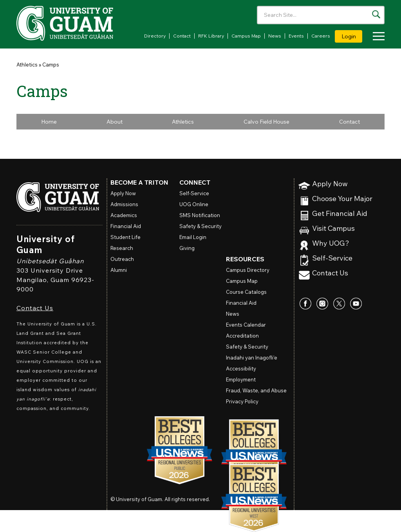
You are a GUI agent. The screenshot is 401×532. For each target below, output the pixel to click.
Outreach (122, 259)
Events (296, 36)
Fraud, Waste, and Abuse (256, 390)
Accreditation (242, 336)
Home (49, 122)
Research (122, 248)
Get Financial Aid (340, 214)
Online (194, 204)
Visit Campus (333, 229)
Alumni (119, 270)
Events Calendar (246, 325)
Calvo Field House (266, 122)
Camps (51, 65)
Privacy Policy (242, 401)
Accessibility (241, 368)
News (275, 36)
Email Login (193, 237)
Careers (321, 36)
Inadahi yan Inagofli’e (252, 358)
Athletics (27, 65)
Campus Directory (248, 270)
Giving (187, 248)
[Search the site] (376, 14)
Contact (182, 36)
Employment (241, 379)
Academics (124, 215)
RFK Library (211, 36)
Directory (155, 36)
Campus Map (246, 36)
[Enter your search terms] (321, 15)
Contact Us (35, 308)
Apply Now (330, 184)
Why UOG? (331, 244)
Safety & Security (200, 226)
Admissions (124, 204)
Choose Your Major (342, 199)
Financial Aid (126, 226)
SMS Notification (200, 215)
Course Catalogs (246, 292)
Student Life (126, 237)
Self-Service (332, 258)
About (115, 122)
